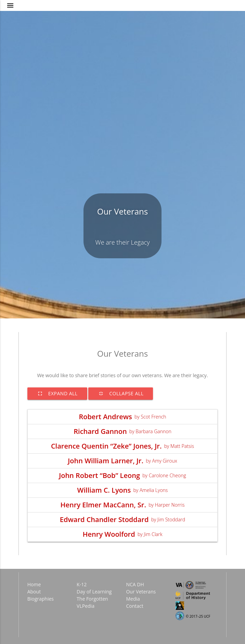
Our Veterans (123, 211)
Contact (134, 606)
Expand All (57, 394)
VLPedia (86, 606)
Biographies (41, 599)
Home (34, 584)
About (34, 592)
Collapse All (121, 394)
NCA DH (135, 584)
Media (133, 599)
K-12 (82, 584)
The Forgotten (92, 599)
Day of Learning (94, 592)
